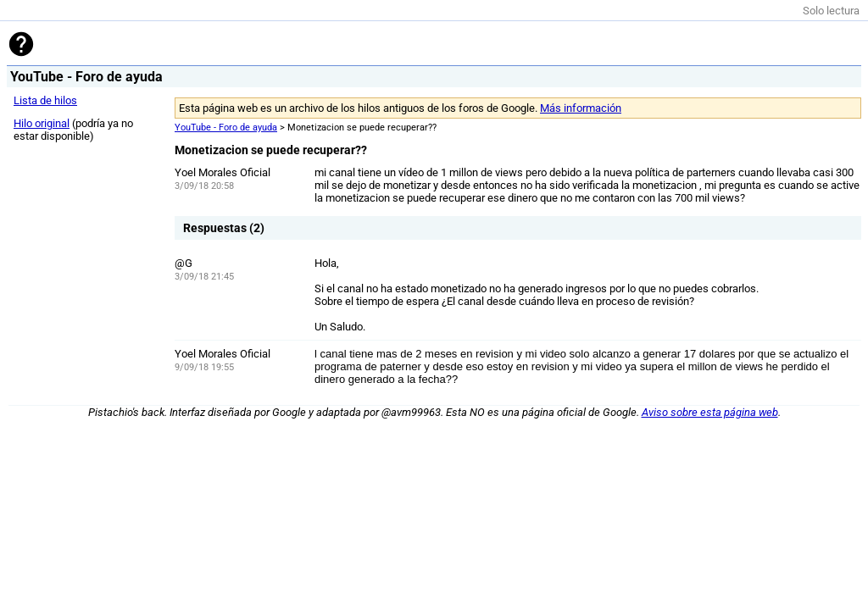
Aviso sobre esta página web (710, 412)
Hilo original (42, 123)
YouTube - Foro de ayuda (226, 128)
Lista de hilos (45, 100)
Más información (581, 108)
